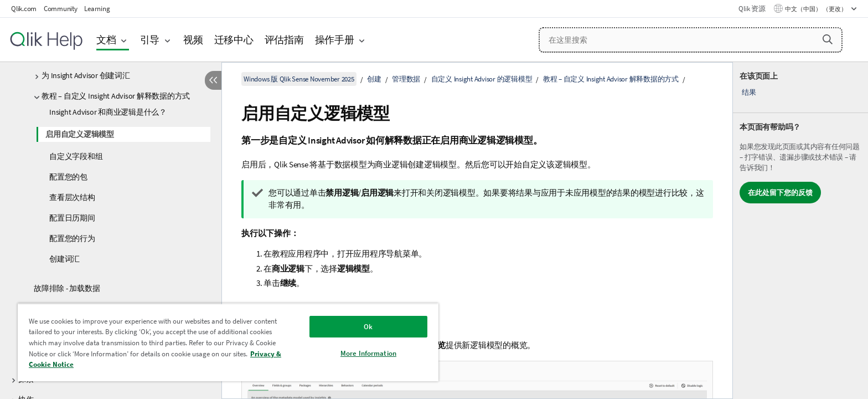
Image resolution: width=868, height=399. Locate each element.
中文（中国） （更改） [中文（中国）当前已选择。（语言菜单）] (817, 9)
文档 (106, 40)
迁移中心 (234, 40)
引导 (150, 40)
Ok (368, 327)
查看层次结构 (72, 197)
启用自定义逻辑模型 (80, 134)
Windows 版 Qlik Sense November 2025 (299, 79)
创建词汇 (64, 259)
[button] (828, 39)
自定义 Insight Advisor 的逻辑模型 (482, 79)
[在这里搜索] (691, 40)
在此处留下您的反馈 (780, 193)
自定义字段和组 (76, 156)
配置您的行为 (72, 238)
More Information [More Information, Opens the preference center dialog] (368, 353)
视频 (193, 40)
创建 (374, 79)
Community (61, 9)
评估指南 (284, 40)
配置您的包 (68, 177)
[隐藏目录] (213, 80)
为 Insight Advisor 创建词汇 (86, 75)
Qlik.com (24, 9)
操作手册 (335, 40)
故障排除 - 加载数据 (67, 288)
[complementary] (800, 231)
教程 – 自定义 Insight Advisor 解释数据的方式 (116, 96)
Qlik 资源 (752, 9)
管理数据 (406, 79)
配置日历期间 (72, 218)
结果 (749, 92)
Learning (97, 9)
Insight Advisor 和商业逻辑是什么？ (108, 112)
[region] (228, 342)
